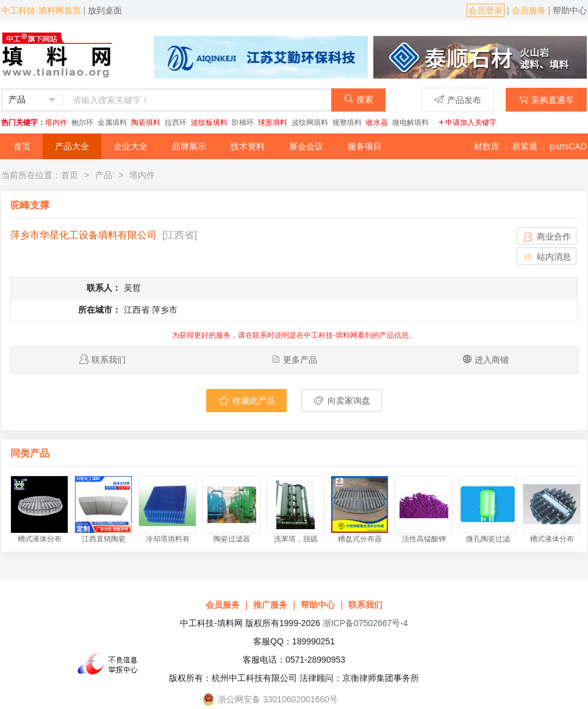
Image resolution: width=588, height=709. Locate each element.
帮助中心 (570, 10)
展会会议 (306, 146)
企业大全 (131, 146)
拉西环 (176, 123)
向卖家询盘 (342, 401)
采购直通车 (546, 100)
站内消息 (547, 257)
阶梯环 (243, 123)
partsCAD (568, 146)
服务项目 (365, 146)
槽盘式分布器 (360, 539)
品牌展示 (189, 146)
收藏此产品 (246, 401)
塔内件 (56, 123)
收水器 (377, 123)
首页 (22, 146)
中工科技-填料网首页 (41, 10)
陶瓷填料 (146, 123)
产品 (104, 175)
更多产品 (300, 360)
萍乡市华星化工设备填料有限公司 (84, 235)
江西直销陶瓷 (104, 539)
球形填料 (273, 123)
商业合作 (547, 237)
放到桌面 (105, 10)
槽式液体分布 (40, 539)
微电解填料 (411, 123)
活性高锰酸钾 (424, 539)
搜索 (358, 99)
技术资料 (248, 146)
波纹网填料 (310, 123)
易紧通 (525, 146)
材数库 (487, 146)
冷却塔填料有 (168, 539)
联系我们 (109, 360)
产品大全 (72, 146)
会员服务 (529, 10)
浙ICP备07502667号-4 (365, 623)
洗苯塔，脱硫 (296, 539)
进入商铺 (492, 360)
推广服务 (270, 605)
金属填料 (112, 123)
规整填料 (347, 123)
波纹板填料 (209, 123)
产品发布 (458, 100)
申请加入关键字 (467, 123)
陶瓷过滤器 (232, 539)
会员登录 (486, 10)
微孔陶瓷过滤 (488, 539)
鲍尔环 (82, 123)
